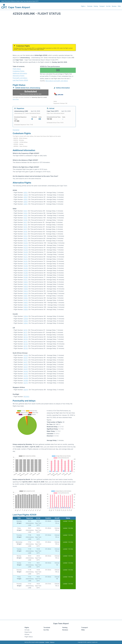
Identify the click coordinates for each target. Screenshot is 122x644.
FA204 (26, 248)
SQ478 (26, 390)
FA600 (26, 282)
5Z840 (26, 321)
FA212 (26, 257)
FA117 (25, 229)
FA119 (25, 232)
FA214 (25, 259)
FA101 (25, 211)
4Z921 (26, 192)
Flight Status (17, 69)
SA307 (26, 358)
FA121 (25, 234)
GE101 (25, 330)
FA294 (26, 270)
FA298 (26, 275)
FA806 (26, 309)
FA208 (26, 252)
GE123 (26, 337)
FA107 (25, 218)
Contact (47, 642)
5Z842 (26, 323)
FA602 (26, 284)
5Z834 (26, 316)
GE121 (25, 335)
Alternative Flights (19, 76)
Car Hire (108, 6)
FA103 (25, 213)
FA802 (26, 305)
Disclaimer (42, 642)
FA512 (26, 280)
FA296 (26, 273)
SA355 (26, 376)
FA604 (26, 287)
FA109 (25, 220)
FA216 (25, 261)
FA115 (25, 227)
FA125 (25, 238)
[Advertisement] (61, 31)
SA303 (26, 355)
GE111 (25, 332)
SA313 (26, 360)
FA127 (25, 241)
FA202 (26, 245)
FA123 (25, 236)
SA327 (26, 367)
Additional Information (20, 73)
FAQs (119, 6)
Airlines (27, 634)
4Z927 (26, 197)
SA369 (26, 381)
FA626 (26, 293)
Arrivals (27, 630)
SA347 (26, 374)
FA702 (26, 300)
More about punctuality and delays (57, 81)
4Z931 (26, 199)
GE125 (26, 339)
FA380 (26, 277)
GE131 (25, 342)
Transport (102, 6)
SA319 (26, 364)
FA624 (26, 291)
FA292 (26, 268)
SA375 (26, 383)
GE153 (26, 348)
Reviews (114, 6)
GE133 (26, 344)
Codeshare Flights (19, 71)
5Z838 (26, 319)
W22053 (26, 397)
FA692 (26, 298)
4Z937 (26, 202)
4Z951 (26, 204)
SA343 (26, 371)
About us (52, 642)
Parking (96, 6)
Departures (28, 632)
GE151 (25, 346)
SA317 (25, 362)
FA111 (25, 222)
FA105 (25, 215)
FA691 (25, 296)
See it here (16, 99)
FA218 (26, 264)
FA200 (26, 243)
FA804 (26, 307)
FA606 (26, 289)
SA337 (26, 369)
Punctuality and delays (20, 78)
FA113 (25, 225)
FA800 (26, 303)
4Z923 (26, 195)
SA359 (26, 378)
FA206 (26, 250)
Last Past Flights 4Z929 (20, 80)
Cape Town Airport (19, 7)
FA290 (26, 266)
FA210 (26, 254)
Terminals (90, 6)
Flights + (83, 6)
